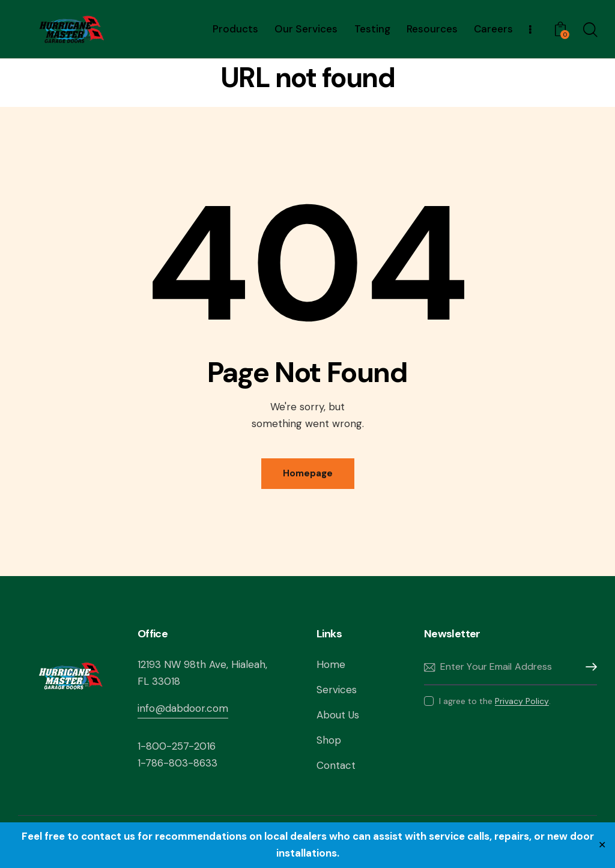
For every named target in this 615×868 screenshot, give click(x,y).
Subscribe (588, 667)
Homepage (308, 473)
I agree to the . (495, 701)
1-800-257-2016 (177, 746)
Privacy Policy (522, 701)
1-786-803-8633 (177, 763)
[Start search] (589, 31)
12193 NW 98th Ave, (184, 664)
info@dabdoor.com (183, 708)
